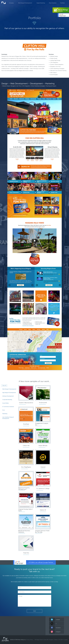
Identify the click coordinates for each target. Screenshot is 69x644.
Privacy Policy (30, 640)
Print (4, 410)
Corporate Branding (7, 400)
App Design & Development (9, 393)
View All (4, 386)
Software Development (8, 396)
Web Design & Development (25, 3)
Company (11, 3)
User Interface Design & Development (8, 418)
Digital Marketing (41, 3)
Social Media (5, 403)
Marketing (5, 414)
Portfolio (63, 3)
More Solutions (53, 3)
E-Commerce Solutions (8, 407)
